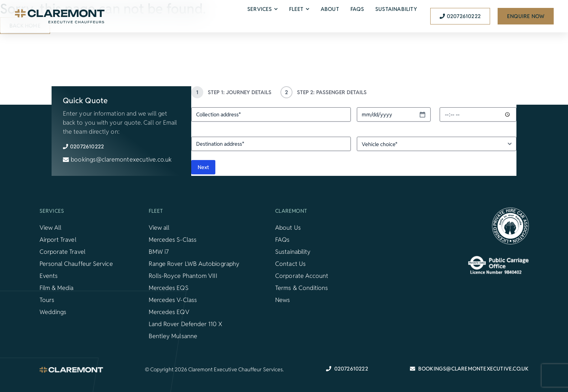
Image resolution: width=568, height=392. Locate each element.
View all (159, 228)
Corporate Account (302, 276)
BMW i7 (159, 252)
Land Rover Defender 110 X (185, 324)
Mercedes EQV (169, 312)
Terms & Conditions (302, 288)
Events (49, 276)
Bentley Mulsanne (173, 336)
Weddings (53, 312)
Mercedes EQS (169, 288)
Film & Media (57, 288)
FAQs (282, 240)
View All (51, 228)
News (282, 300)
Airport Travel (58, 240)
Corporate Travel (62, 252)
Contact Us (290, 264)
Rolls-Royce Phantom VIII (183, 276)
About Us (288, 228)
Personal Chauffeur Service (76, 264)
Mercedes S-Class (173, 240)
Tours (47, 300)
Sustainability (293, 252)
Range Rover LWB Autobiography (194, 264)
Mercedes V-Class (173, 300)
